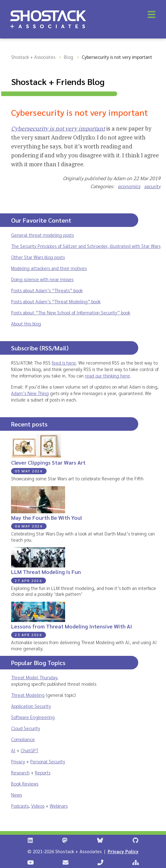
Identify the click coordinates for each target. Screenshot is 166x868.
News (17, 795)
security (152, 186)
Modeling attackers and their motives (49, 268)
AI (13, 750)
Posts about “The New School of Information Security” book (71, 312)
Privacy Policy (123, 851)
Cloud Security (26, 728)
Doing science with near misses (42, 279)
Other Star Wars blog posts (38, 257)
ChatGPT (29, 750)
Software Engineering (33, 717)
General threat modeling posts (42, 235)
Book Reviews (25, 783)
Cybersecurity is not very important (58, 129)
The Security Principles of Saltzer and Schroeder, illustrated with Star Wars (86, 246)
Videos (38, 806)
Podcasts (20, 806)
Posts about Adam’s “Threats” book (47, 290)
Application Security (31, 706)
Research (20, 772)
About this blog (26, 323)
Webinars (59, 806)
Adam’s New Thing (30, 393)
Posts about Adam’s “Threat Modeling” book (56, 301)
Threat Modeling (28, 695)
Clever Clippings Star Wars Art (48, 462)
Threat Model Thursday (34, 677)
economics (129, 186)
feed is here (64, 363)
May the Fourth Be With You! (47, 517)
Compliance (23, 739)
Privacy (18, 761)
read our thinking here (107, 375)
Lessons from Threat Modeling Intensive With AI (72, 626)
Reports (43, 772)
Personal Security (48, 761)
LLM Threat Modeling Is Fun (46, 572)
